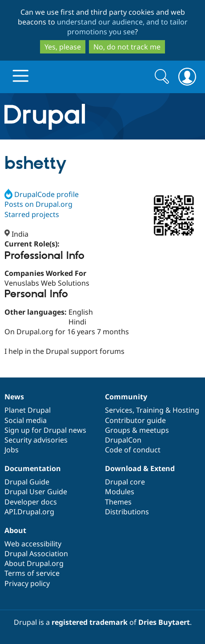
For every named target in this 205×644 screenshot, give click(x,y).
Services (119, 410)
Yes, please (63, 47)
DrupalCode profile (42, 194)
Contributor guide (135, 420)
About (15, 530)
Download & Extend (140, 468)
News (14, 397)
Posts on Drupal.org (38, 204)
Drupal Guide (27, 482)
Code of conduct (133, 450)
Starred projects (32, 214)
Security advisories (36, 440)
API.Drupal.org (29, 512)
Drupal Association (36, 554)
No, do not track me (127, 47)
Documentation (33, 468)
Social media (26, 420)
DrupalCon (123, 440)
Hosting (186, 410)
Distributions (127, 512)
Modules (120, 492)
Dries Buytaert (164, 622)
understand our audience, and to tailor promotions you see (122, 27)
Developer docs (31, 502)
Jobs (12, 450)
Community (126, 397)
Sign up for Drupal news (45, 430)
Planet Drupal (28, 410)
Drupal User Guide (36, 492)
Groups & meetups (137, 430)
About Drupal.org (34, 563)
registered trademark (90, 622)
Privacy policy (27, 583)
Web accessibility (33, 544)
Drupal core (125, 482)
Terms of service (32, 573)
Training (150, 410)
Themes (118, 502)
